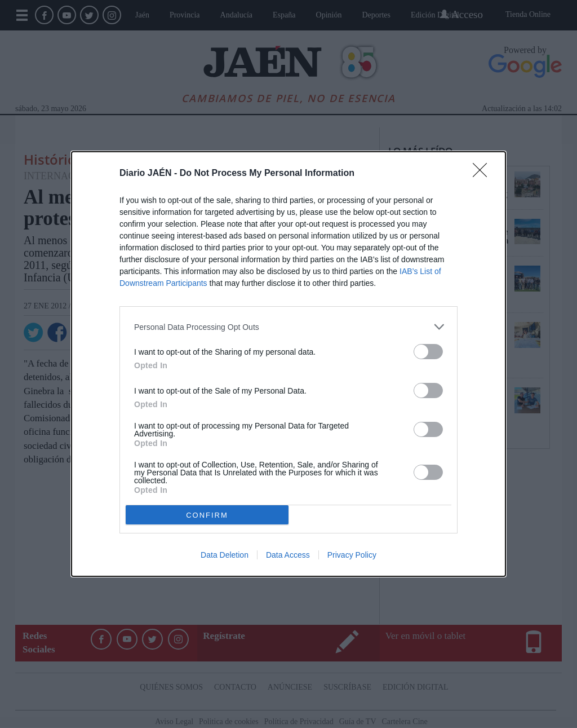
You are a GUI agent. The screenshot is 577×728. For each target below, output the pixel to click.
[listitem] (288, 327)
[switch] (428, 352)
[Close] (483, 174)
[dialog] (288, 364)
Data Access (288, 555)
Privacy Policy (352, 555)
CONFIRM (207, 515)
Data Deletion (225, 555)
